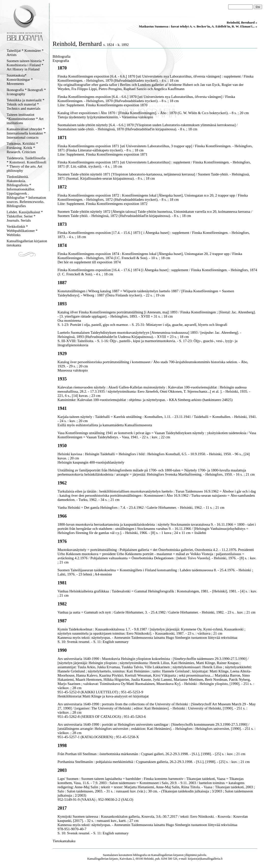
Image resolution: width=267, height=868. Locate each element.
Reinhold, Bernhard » (242, 22)
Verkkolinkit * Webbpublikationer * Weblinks (22, 231)
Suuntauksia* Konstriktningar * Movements (20, 80)
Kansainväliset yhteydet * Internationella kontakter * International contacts (26, 133)
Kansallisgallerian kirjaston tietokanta (27, 243)
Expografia (61, 61)
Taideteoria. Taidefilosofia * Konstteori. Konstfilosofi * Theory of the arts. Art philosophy (26, 164)
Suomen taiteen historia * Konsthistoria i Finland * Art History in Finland (25, 65)
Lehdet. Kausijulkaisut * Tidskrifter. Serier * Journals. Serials (25, 216)
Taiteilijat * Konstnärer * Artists (25, 53)
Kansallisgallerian (162, 855)
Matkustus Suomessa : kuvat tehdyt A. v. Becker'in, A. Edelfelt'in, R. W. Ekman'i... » (198, 26)
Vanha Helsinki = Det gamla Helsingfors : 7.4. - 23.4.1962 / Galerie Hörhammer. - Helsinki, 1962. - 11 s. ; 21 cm (141, 507)
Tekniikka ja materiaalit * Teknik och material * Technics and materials (25, 104)
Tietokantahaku (64, 841)
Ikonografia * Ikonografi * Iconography (26, 92)
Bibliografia (61, 56)
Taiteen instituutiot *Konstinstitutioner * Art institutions (25, 119)
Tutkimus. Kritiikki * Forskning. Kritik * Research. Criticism (22, 148)
